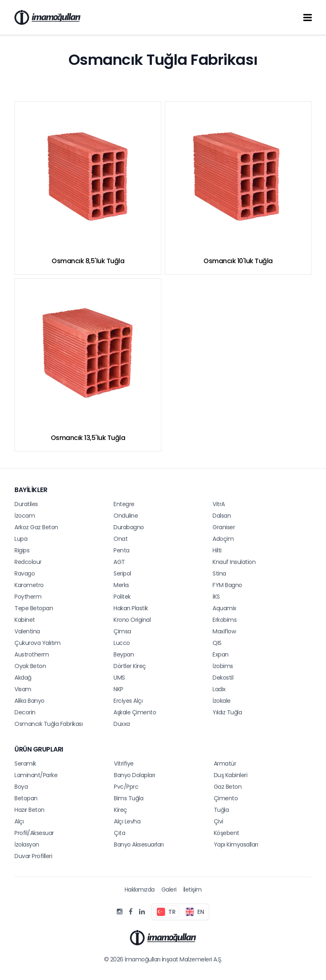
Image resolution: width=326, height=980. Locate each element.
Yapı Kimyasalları (236, 844)
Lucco (122, 643)
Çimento (226, 798)
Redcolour (28, 562)
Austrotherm (32, 654)
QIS (217, 643)
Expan (221, 654)
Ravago (25, 573)
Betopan (26, 798)
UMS (119, 678)
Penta (122, 550)
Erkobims (224, 620)
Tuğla (221, 810)
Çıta (119, 833)
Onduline (126, 516)
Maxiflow (224, 631)
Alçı (19, 821)
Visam (23, 689)
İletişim (193, 890)
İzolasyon (27, 844)
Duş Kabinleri (231, 775)
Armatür (225, 764)
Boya (21, 787)
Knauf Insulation (234, 562)
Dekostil (223, 678)
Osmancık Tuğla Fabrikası (48, 724)
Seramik (25, 764)
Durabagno (129, 527)
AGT (119, 562)
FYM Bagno (227, 585)
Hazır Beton (30, 810)
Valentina (27, 631)
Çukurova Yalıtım (37, 643)
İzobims (223, 666)
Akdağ (23, 678)
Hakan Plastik (131, 608)
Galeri (169, 890)
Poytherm (28, 597)
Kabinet (25, 620)
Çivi (219, 821)
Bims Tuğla (129, 798)
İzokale (222, 701)
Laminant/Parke (36, 775)
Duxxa (122, 724)
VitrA (219, 504)
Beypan (124, 654)
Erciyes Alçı (128, 701)
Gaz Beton (228, 787)
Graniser (224, 527)
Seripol (122, 573)
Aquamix (224, 608)
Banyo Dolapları (135, 775)
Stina (219, 573)
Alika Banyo (30, 701)
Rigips (22, 550)
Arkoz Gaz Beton (36, 527)
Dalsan (222, 516)
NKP (118, 689)
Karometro (29, 585)
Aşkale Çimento (135, 712)
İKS (216, 597)
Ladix (219, 689)
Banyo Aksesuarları (139, 844)
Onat (120, 539)
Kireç (120, 810)
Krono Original (132, 620)
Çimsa (122, 631)
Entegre (124, 504)
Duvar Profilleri (33, 856)
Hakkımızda (140, 890)
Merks (121, 585)
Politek (122, 597)
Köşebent (227, 833)
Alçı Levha (127, 821)
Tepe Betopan (34, 608)
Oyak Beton (30, 666)
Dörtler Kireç (130, 666)
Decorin (25, 712)
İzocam (25, 516)
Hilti (217, 550)
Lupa (21, 539)
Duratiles (26, 504)
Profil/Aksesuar (34, 833)
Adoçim (223, 539)
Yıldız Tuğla (227, 712)
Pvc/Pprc (126, 787)
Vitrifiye (124, 764)
